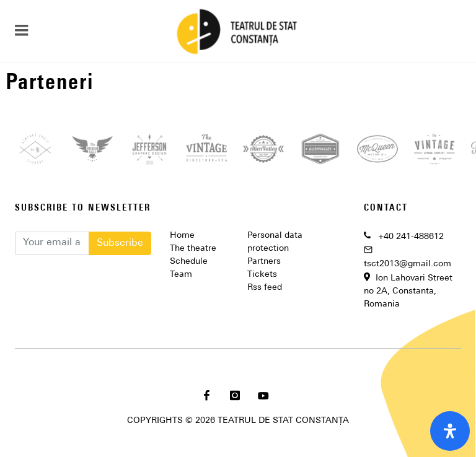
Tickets (262, 275)
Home (182, 236)
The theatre (193, 249)
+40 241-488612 (411, 237)
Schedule (189, 262)
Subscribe (120, 243)
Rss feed (265, 288)
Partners (264, 262)
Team (181, 275)
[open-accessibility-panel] (450, 431)
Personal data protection (275, 242)
